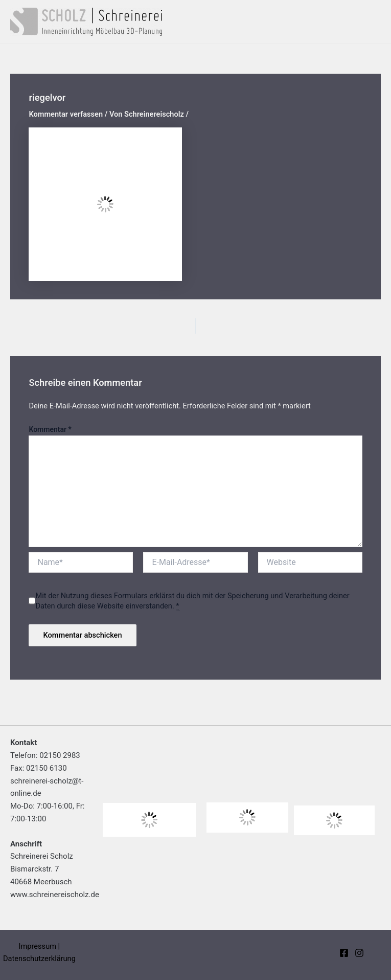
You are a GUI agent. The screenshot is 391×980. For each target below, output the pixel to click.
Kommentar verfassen (66, 114)
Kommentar (50, 429)
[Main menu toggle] (370, 21)
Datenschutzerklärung (39, 959)
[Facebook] (344, 953)
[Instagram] (359, 953)
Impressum (38, 946)
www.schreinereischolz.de (55, 895)
